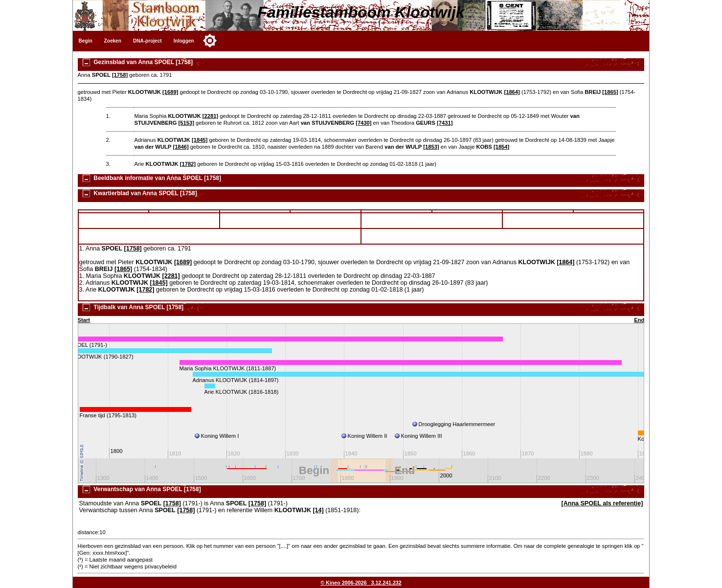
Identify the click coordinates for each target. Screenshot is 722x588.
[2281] (210, 116)
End (639, 320)
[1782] (188, 164)
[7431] (445, 123)
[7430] (363, 123)
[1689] (170, 92)
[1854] (501, 147)
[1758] (120, 75)
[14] (318, 510)
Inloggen (184, 41)
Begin (86, 41)
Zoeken (113, 41)
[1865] (610, 92)
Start (84, 320)
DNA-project (147, 41)
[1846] (180, 147)
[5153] (186, 123)
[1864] (512, 92)
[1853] (431, 147)
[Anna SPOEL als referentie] (602, 503)
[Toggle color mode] (210, 41)
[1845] (200, 140)
